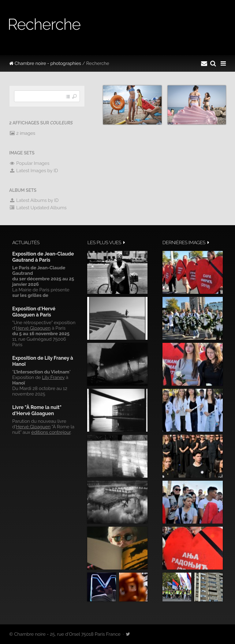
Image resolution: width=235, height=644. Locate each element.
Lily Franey (53, 377)
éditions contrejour (51, 432)
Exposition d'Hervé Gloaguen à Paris (34, 312)
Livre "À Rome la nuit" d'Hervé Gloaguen (37, 410)
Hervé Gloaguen (33, 328)
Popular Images (29, 163)
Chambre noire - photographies (45, 63)
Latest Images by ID (34, 171)
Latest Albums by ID (34, 200)
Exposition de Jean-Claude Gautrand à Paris (43, 257)
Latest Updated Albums (38, 208)
